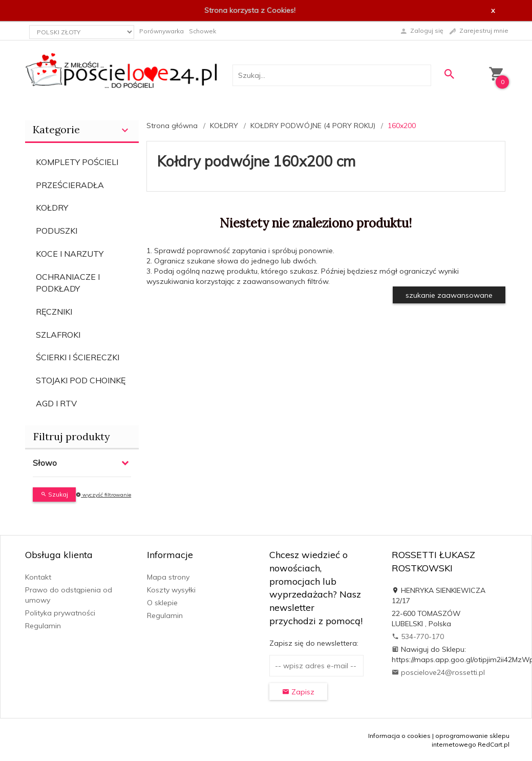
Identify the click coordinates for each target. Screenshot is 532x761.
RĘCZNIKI (54, 312)
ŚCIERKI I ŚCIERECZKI (78, 357)
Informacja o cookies (399, 736)
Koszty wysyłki (171, 590)
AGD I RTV (56, 403)
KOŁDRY (52, 208)
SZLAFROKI (58, 335)
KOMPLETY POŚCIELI (77, 162)
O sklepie (162, 603)
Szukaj (54, 494)
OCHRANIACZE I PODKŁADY (68, 283)
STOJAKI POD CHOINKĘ (81, 380)
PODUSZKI (57, 231)
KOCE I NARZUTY (70, 254)
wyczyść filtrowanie (103, 495)
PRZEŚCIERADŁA (70, 185)
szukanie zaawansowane (449, 295)
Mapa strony (168, 577)
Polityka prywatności (60, 613)
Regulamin (43, 626)
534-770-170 (418, 636)
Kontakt (38, 577)
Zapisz (298, 692)
